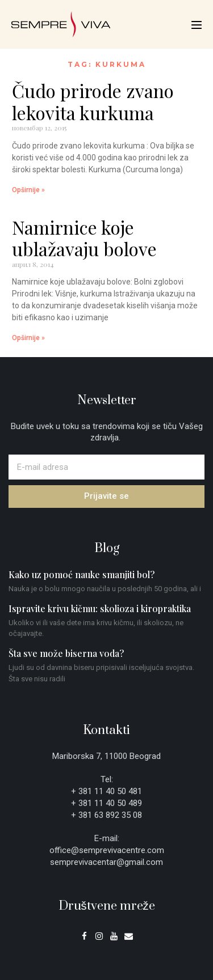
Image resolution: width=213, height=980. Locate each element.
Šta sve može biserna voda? (66, 653)
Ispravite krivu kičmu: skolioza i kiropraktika (100, 608)
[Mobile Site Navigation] (197, 25)
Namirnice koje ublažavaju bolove (84, 238)
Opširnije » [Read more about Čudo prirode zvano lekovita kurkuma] (28, 190)
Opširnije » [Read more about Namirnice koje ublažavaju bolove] (28, 338)
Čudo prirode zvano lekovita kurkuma (93, 101)
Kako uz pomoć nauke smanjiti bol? (82, 574)
